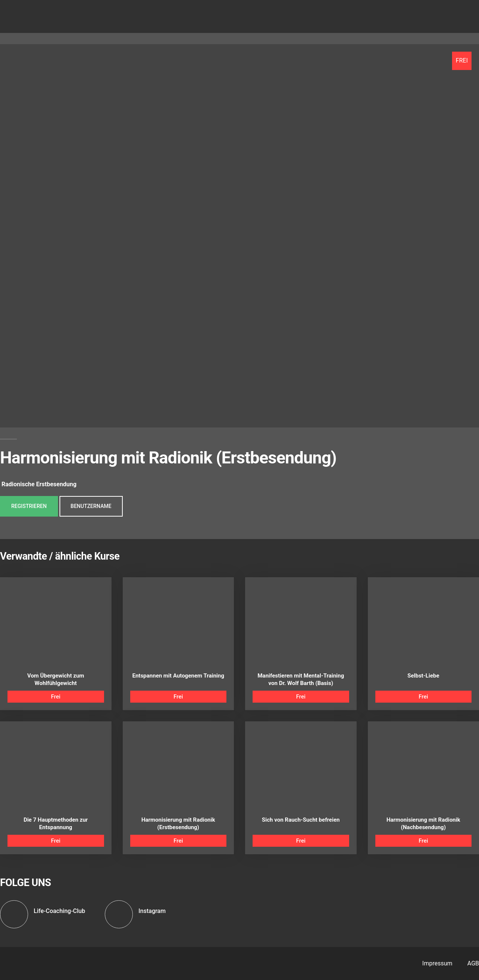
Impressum (437, 963)
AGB (473, 963)
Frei (56, 697)
